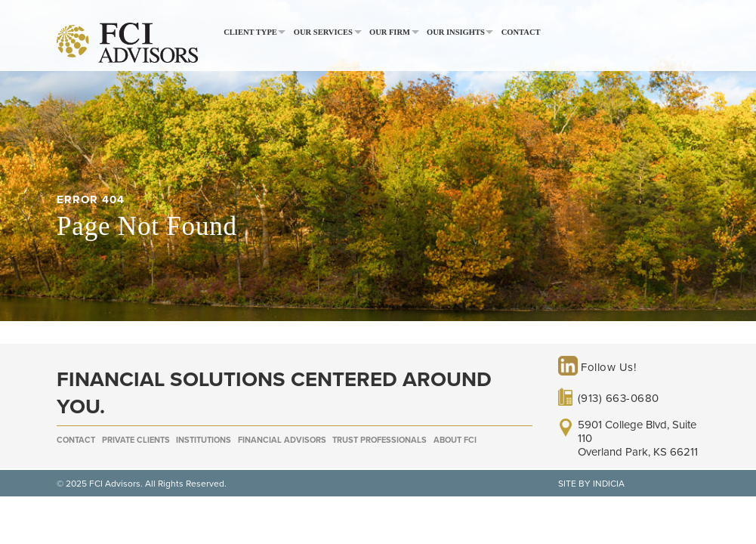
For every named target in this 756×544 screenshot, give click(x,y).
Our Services (323, 32)
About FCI (455, 440)
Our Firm (390, 32)
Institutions (204, 440)
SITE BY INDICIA (591, 484)
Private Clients (136, 440)
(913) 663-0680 (619, 398)
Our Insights (456, 32)
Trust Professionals (380, 440)
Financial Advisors (282, 440)
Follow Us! (597, 367)
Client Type (250, 32)
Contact (521, 32)
